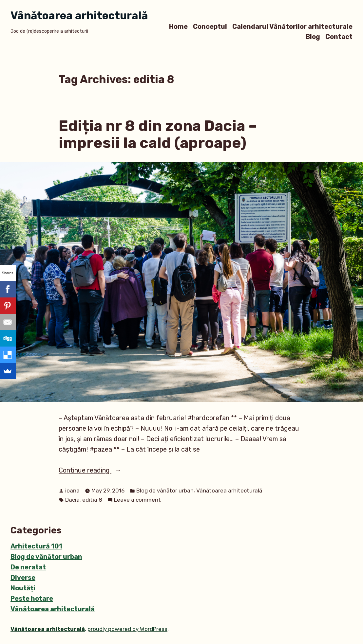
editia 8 (92, 500)
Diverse (23, 578)
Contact (339, 37)
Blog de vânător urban (165, 491)
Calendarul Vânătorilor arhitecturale (292, 26)
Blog (313, 37)
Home (178, 26)
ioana (72, 491)
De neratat (28, 567)
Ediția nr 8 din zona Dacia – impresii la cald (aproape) (158, 134)
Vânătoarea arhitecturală (79, 16)
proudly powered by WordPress (127, 629)
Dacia (72, 500)
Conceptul (210, 26)
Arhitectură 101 (36, 546)
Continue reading (100, 470)
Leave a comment (137, 500)
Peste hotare (32, 599)
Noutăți (23, 588)
